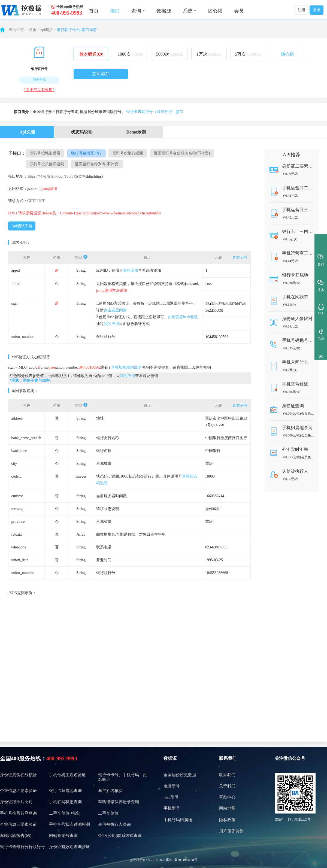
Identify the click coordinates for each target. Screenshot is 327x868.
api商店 (46, 30)
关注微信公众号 (290, 758)
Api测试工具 (22, 226)
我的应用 (131, 270)
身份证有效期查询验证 (69, 847)
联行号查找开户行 (86, 153)
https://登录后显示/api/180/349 (53, 176)
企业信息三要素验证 (18, 824)
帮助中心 (227, 797)
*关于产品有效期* (39, 90)
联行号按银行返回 (128, 153)
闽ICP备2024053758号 (182, 860)
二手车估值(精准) (65, 813)
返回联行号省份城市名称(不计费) (182, 153)
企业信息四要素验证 (18, 791)
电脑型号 (172, 786)
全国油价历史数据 (180, 775)
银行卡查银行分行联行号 (22, 847)
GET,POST (36, 201)
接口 (115, 11)
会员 (239, 11)
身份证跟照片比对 (16, 802)
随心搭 (215, 11)
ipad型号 (171, 797)
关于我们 (227, 786)
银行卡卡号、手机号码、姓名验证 (123, 777)
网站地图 (227, 808)
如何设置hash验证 (183, 317)
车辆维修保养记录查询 (119, 802)
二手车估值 (108, 813)
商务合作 (39, 80)
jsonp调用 (49, 189)
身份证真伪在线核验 (18, 775)
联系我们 (228, 758)
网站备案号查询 (63, 836)
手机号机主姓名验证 (67, 775)
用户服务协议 (231, 831)
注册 (301, 10)
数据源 (164, 11)
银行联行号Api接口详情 (77, 30)
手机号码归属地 (178, 820)
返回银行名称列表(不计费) (97, 164)
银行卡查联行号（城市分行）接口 (155, 112)
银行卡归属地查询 (65, 791)
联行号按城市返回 (45, 153)
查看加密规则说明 (126, 367)
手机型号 (172, 808)
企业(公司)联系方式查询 (120, 836)
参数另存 (240, 258)
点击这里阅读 (115, 310)
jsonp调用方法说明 (112, 291)
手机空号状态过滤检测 (69, 824)
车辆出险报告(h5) (16, 836)
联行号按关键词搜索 (47, 164)
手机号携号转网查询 (18, 813)
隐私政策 (227, 820)
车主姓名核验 (110, 791)
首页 (94, 11)
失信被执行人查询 (114, 824)
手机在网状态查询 (65, 802)
